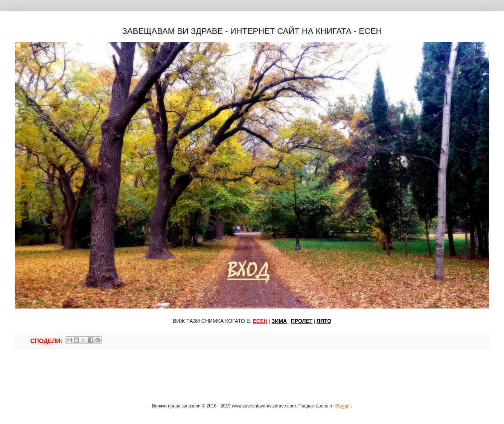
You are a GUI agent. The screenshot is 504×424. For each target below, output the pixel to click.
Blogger (343, 406)
